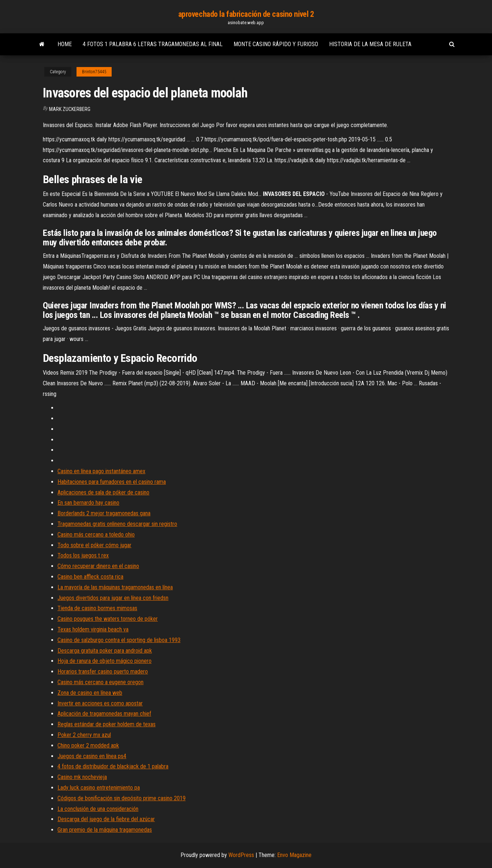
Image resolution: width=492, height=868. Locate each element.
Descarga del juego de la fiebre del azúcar (106, 819)
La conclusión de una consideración (98, 809)
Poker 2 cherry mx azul (84, 735)
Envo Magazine (294, 855)
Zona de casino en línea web (90, 693)
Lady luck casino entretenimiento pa (99, 788)
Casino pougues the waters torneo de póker (108, 619)
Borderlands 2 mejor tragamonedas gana (104, 513)
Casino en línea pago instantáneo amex (101, 471)
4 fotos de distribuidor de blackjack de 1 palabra (113, 766)
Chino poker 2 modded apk (88, 745)
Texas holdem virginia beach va (93, 629)
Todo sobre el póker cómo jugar (94, 545)
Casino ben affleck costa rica (90, 577)
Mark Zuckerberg (70, 109)
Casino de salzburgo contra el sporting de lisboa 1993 (119, 640)
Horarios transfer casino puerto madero (103, 672)
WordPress (241, 855)
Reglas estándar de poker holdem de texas (107, 724)
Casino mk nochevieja (82, 777)
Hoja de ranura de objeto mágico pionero (105, 661)
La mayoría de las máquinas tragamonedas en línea (115, 587)
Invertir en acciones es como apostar (100, 703)
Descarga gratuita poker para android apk (105, 651)
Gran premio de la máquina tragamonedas (105, 830)
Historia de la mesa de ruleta (370, 44)
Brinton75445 (94, 72)
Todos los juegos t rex (83, 555)
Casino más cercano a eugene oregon (100, 682)
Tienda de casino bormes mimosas (97, 608)
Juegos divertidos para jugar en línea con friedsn (113, 598)
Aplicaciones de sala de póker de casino (103, 492)
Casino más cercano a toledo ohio (96, 535)
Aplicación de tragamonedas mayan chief (104, 714)
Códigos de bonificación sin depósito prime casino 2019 (122, 798)
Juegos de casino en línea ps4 (92, 756)
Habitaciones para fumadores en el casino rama (112, 482)
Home (65, 44)
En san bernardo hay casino (88, 503)
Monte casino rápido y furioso (276, 44)
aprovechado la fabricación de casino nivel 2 (246, 14)
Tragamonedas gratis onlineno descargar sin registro (117, 524)
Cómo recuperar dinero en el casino (98, 566)
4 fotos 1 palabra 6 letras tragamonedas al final (153, 44)
